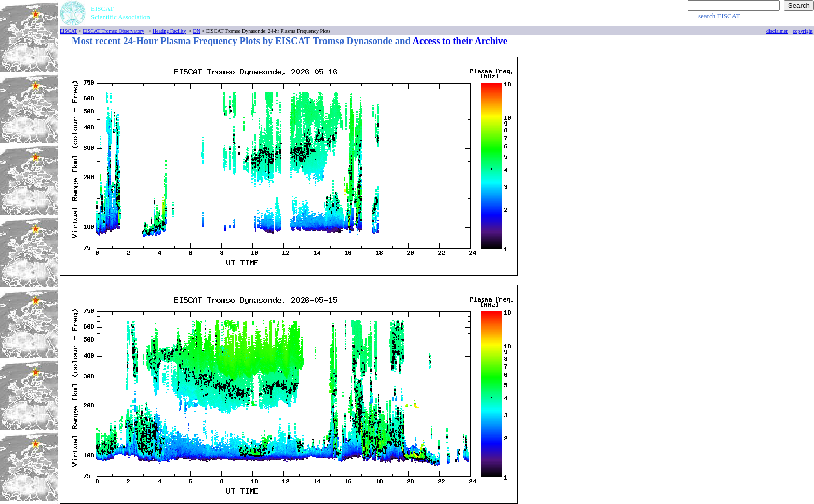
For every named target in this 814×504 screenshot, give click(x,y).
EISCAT (69, 31)
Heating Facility (169, 31)
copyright (803, 31)
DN (197, 31)
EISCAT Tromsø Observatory (113, 31)
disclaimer (777, 31)
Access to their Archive (460, 41)
